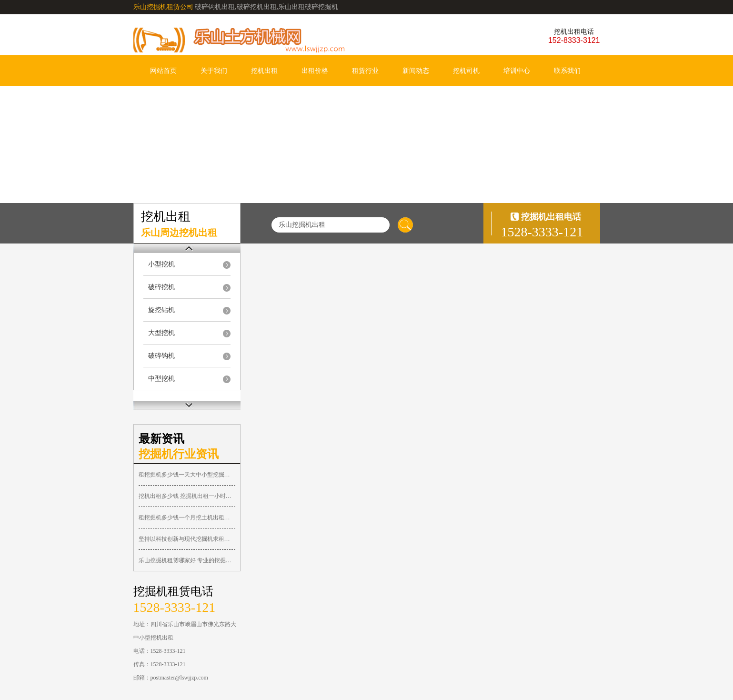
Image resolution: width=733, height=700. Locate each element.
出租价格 (315, 71)
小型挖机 (161, 264)
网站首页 (163, 71)
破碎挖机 (161, 287)
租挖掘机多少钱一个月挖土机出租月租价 (187, 517)
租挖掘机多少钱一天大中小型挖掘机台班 (187, 475)
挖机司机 (466, 71)
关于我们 (214, 71)
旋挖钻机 (161, 310)
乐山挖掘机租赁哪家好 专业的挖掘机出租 (187, 560)
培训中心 (517, 71)
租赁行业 (365, 71)
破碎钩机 (161, 356)
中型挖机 (161, 379)
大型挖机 (161, 333)
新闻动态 (416, 71)
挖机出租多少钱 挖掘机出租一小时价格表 (187, 496)
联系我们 (567, 71)
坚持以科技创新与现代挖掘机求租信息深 (187, 539)
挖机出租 (264, 71)
